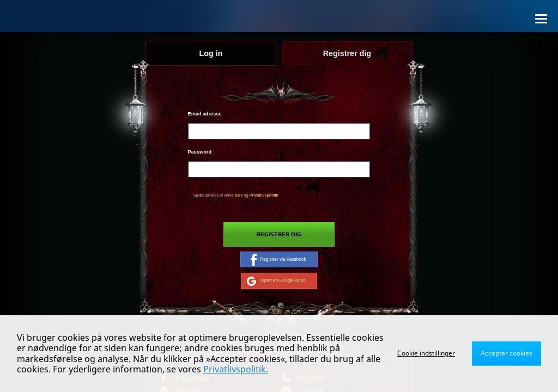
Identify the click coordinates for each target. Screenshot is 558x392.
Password (200, 152)
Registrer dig (279, 234)
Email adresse (205, 114)
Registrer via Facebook (278, 260)
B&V (239, 195)
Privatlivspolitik (264, 195)
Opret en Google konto (276, 281)
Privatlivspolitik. (236, 369)
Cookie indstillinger (426, 353)
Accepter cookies (507, 353)
